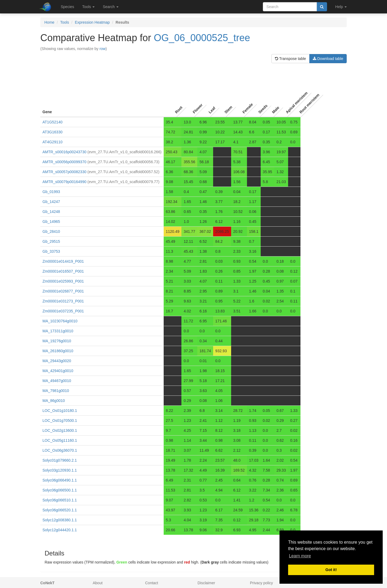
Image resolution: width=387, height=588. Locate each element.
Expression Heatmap (92, 22)
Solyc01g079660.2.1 (60, 460)
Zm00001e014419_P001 (63, 261)
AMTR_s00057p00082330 (64, 172)
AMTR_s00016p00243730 (64, 152)
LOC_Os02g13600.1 (60, 430)
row (103, 49)
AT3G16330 (52, 132)
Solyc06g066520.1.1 (60, 510)
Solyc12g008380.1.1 (60, 520)
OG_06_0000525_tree (202, 38)
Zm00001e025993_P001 (63, 281)
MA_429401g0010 (58, 371)
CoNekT (47, 583)
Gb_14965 (51, 222)
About (98, 583)
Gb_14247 (51, 202)
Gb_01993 (51, 192)
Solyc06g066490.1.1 (60, 480)
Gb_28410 (51, 231)
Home (49, 22)
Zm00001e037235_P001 (63, 311)
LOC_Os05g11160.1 (60, 440)
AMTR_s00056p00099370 (64, 162)
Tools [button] (89, 7)
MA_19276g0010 (57, 341)
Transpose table (291, 59)
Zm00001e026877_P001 (63, 291)
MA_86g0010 (54, 401)
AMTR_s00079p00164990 (64, 182)
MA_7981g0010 (56, 391)
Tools (65, 22)
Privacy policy (261, 583)
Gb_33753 (51, 251)
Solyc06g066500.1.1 (60, 490)
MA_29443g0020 (57, 361)
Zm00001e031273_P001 (63, 301)
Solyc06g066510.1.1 (60, 500)
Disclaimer (206, 583)
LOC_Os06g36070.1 (60, 450)
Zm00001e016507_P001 (63, 271)
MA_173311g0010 (58, 331)
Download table (328, 59)
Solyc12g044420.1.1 (60, 530)
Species (67, 7)
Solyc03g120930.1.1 (60, 470)
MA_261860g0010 (58, 351)
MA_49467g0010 (57, 381)
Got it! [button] (331, 570)
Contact (152, 583)
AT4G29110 (52, 142)
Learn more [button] (300, 556)
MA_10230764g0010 (60, 321)
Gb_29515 (51, 241)
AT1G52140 (52, 122)
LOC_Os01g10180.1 (60, 411)
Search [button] (110, 7)
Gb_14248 (51, 212)
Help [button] (341, 7)
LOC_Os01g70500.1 (60, 420)
